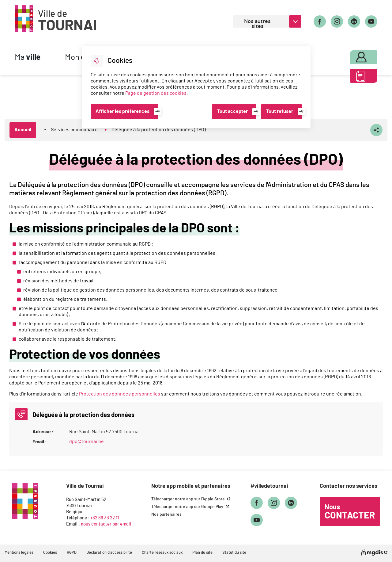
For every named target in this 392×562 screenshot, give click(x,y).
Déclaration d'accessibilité (109, 553)
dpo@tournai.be (87, 442)
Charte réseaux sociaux (162, 553)
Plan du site (202, 553)
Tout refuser (280, 111)
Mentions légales (19, 553)
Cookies (50, 553)
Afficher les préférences (123, 111)
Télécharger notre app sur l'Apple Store (188, 499)
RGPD (72, 553)
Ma (28, 57)
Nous (350, 512)
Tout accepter (232, 111)
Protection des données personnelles (120, 394)
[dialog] (196, 87)
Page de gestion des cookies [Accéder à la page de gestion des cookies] (156, 93)
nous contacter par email (106, 524)
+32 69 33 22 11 (105, 518)
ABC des (351, 78)
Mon (351, 56)
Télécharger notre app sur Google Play (188, 507)
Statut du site (234, 553)
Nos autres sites (257, 23)
